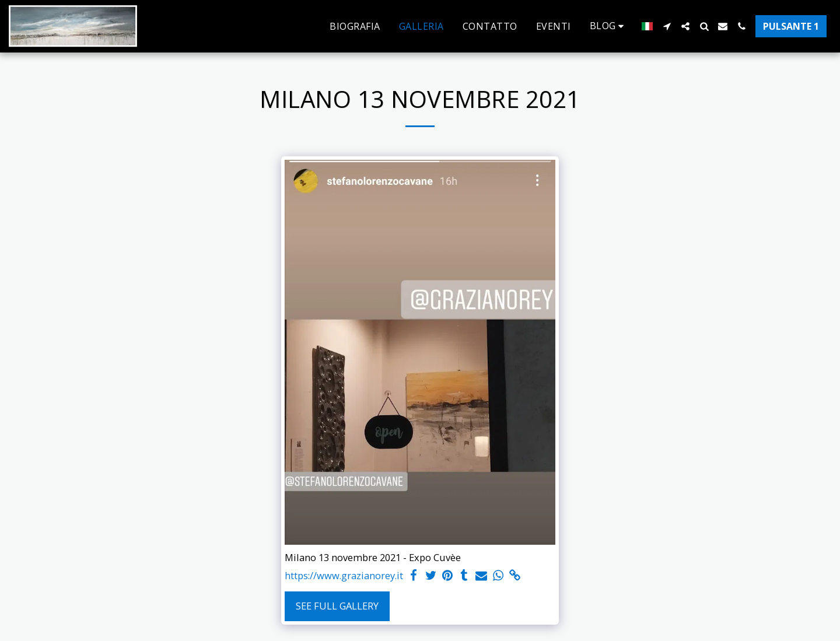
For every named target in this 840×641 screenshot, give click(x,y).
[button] (609, 26)
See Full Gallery (337, 606)
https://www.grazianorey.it (344, 575)
